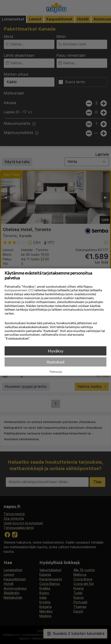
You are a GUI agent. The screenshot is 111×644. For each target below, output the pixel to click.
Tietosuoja (56, 372)
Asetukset (56, 362)
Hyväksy (56, 351)
